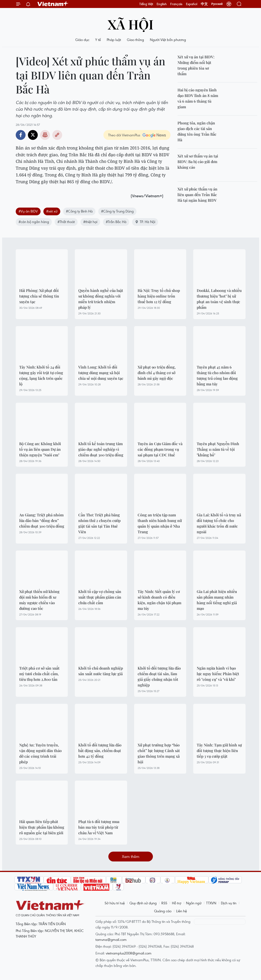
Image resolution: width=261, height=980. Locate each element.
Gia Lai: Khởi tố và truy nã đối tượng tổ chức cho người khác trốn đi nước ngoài (219, 523)
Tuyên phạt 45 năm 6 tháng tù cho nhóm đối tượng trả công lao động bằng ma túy (217, 375)
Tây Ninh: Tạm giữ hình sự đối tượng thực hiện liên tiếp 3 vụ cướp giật (219, 751)
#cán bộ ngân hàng (34, 222)
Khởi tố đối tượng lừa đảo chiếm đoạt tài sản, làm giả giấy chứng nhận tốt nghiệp (159, 676)
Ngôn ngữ (194, 903)
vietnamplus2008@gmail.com (129, 953)
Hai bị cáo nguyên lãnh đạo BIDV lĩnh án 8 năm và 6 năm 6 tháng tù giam (198, 98)
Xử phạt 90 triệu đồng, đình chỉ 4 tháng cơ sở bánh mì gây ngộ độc (157, 373)
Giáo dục (82, 40)
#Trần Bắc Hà (116, 222)
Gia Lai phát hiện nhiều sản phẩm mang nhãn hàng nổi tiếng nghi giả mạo (217, 600)
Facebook (21, 135)
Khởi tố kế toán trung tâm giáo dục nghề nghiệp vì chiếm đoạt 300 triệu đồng (101, 449)
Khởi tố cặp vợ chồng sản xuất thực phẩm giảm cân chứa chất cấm (100, 597)
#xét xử (52, 211)
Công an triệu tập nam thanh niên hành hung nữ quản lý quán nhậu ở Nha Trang (160, 523)
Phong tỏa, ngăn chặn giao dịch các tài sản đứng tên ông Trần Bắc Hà (197, 131)
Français (176, 4)
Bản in (45, 135)
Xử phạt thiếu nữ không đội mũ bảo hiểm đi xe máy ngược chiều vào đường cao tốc (39, 600)
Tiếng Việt (146, 4)
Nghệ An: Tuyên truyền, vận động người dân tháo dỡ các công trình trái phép (40, 753)
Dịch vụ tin (229, 903)
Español (192, 4)
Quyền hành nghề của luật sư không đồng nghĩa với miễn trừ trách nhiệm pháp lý (101, 299)
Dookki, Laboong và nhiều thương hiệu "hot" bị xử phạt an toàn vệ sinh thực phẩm (219, 299)
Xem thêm (131, 856)
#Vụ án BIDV (28, 211)
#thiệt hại (90, 222)
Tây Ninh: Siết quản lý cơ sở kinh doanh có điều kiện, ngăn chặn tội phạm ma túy (159, 600)
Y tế (98, 40)
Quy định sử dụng (143, 903)
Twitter (33, 135)
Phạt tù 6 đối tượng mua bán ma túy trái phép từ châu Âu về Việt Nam (99, 827)
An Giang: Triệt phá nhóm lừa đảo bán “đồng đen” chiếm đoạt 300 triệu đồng (42, 520)
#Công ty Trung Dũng (117, 211)
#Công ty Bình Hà (79, 211)
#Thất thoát (66, 222)
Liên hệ (182, 911)
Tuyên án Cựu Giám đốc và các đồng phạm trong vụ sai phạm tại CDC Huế (160, 449)
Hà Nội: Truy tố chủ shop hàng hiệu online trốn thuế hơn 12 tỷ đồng (159, 296)
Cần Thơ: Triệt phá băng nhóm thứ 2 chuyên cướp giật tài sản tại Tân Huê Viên (99, 523)
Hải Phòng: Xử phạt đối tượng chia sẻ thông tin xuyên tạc (39, 296)
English (162, 4)
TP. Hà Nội (145, 222)
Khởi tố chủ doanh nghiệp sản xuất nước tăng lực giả (101, 671)
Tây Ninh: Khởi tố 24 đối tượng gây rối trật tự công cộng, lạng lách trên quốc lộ (41, 375)
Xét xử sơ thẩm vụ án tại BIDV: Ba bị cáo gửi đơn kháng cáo (198, 162)
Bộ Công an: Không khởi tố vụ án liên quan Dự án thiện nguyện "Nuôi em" (40, 449)
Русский (217, 4)
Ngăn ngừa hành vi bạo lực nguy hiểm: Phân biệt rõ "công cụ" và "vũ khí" (218, 674)
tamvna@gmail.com (111, 939)
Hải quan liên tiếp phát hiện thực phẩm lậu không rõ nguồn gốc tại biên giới (42, 827)
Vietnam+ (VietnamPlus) (53, 4)
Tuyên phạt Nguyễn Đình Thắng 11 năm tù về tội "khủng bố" (218, 449)
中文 (204, 4)
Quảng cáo (163, 911)
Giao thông (135, 40)
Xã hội (130, 24)
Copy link (57, 135)
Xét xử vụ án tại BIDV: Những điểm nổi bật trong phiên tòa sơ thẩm (196, 65)
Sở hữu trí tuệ (115, 903)
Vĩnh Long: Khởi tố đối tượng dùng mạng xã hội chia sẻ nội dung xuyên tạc (101, 373)
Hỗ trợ (177, 903)
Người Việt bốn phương (168, 40)
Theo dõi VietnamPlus (124, 135)
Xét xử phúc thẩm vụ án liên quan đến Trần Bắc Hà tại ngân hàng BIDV (197, 195)
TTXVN (211, 903)
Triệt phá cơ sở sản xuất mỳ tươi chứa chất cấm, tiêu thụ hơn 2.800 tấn (39, 674)
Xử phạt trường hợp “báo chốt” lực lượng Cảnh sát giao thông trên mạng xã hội (159, 753)
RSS (164, 903)
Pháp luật (114, 40)
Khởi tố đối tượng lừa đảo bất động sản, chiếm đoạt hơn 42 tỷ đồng (100, 751)
